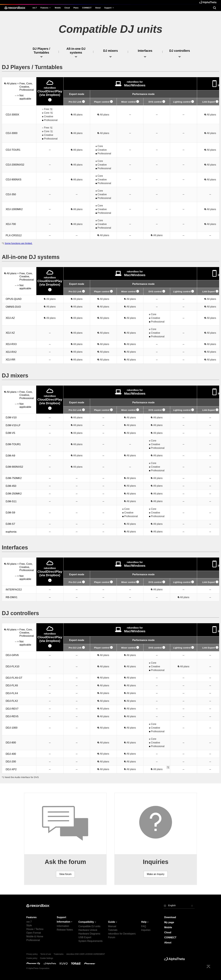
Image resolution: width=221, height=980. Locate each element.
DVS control (157, 102)
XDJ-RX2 (11, 352)
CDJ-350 (11, 194)
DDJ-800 (11, 743)
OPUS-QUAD (14, 299)
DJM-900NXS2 (14, 467)
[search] (214, 8)
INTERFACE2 (14, 590)
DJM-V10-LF (13, 425)
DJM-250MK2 (14, 494)
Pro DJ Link (77, 102)
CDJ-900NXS (14, 180)
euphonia (11, 532)
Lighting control (183, 102)
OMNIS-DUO (13, 307)
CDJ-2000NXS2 (15, 165)
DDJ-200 (11, 762)
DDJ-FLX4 (12, 693)
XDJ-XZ (10, 333)
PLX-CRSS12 (14, 235)
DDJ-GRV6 (12, 655)
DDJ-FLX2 (12, 701)
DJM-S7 (10, 524)
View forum (65, 874)
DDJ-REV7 (12, 709)
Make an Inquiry (156, 874)
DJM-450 (11, 486)
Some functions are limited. (18, 243)
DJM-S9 (10, 513)
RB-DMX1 (12, 597)
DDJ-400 (11, 754)
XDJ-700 (11, 224)
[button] (179, 906)
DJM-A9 (10, 456)
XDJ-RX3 (11, 344)
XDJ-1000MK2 (14, 209)
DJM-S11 (11, 501)
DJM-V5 (10, 433)
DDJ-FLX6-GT (14, 678)
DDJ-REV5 (12, 716)
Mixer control (130, 102)
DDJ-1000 (12, 728)
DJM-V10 (11, 417)
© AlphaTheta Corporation (38, 968)
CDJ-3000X (12, 115)
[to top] (208, 967)
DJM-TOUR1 (13, 444)
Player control (103, 102)
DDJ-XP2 (11, 769)
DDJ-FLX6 (12, 685)
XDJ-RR (10, 360)
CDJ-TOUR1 (13, 150)
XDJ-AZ (10, 318)
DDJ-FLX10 (13, 666)
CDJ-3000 (12, 133)
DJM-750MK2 (14, 478)
